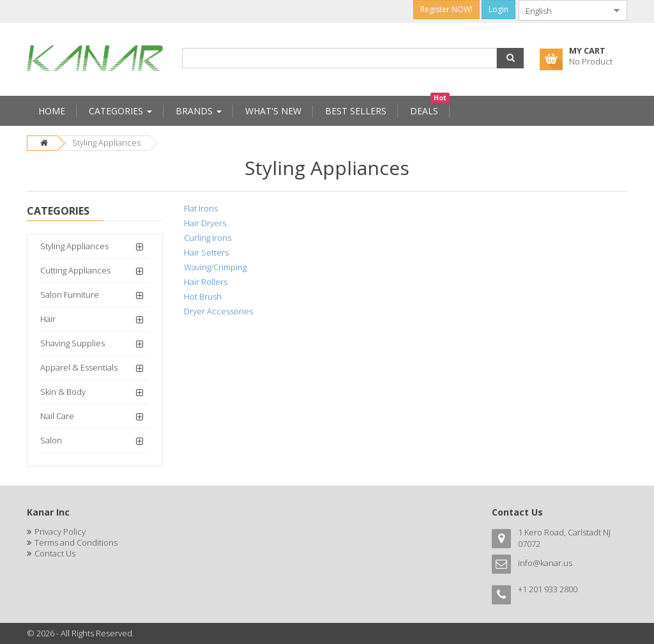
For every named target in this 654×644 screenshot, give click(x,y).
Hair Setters (206, 252)
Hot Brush (203, 296)
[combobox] (563, 10)
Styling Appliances (106, 142)
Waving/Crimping (215, 267)
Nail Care (57, 416)
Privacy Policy (60, 532)
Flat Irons (201, 208)
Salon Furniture (70, 295)
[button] (510, 58)
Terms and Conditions (76, 542)
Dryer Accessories (218, 311)
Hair (48, 319)
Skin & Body (63, 392)
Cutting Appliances (75, 270)
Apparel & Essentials (79, 367)
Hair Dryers (205, 223)
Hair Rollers (206, 282)
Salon (51, 440)
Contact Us (55, 553)
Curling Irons (208, 238)
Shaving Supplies (72, 343)
